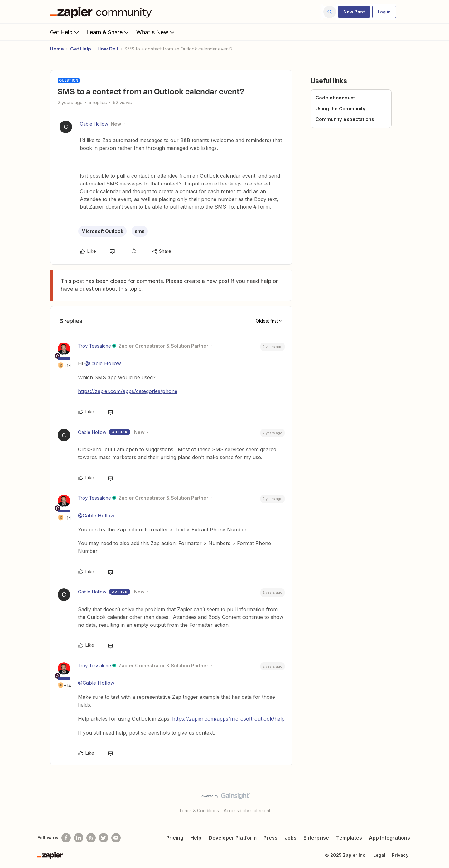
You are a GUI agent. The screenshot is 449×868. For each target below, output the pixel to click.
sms (140, 231)
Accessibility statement (247, 810)
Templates (349, 838)
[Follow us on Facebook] (66, 838)
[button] (354, 12)
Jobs (291, 838)
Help (196, 838)
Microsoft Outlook (102, 231)
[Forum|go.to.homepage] (102, 12)
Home (57, 49)
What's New (156, 32)
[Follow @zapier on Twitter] (104, 838)
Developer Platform (233, 838)
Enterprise (316, 838)
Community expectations (345, 119)
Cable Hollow (94, 124)
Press (270, 838)
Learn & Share (108, 32)
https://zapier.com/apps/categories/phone (128, 391)
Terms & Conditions (199, 810)
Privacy (400, 855)
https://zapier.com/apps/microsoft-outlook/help (228, 719)
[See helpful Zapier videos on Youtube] (116, 838)
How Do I (108, 49)
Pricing (175, 838)
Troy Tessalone (94, 346)
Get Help (65, 32)
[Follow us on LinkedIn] (79, 838)
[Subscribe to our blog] (91, 838)
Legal (379, 855)
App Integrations (389, 838)
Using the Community (340, 109)
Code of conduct (335, 98)
